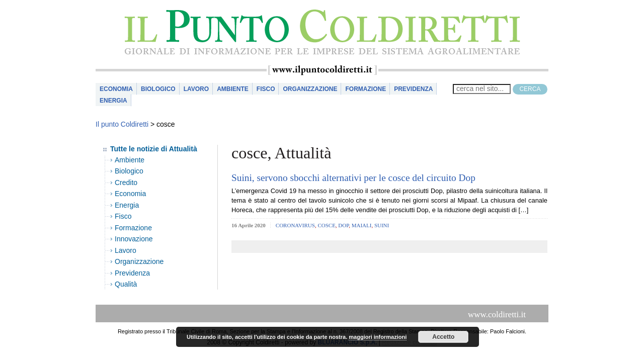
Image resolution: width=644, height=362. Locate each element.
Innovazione (134, 239)
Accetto (443, 337)
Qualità (126, 284)
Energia (113, 101)
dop (343, 225)
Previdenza (413, 89)
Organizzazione (310, 89)
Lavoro (196, 89)
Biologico (158, 89)
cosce (326, 225)
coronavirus (295, 225)
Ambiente (233, 89)
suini (382, 225)
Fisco (266, 89)
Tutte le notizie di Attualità (154, 149)
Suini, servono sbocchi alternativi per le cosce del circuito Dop (353, 178)
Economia (116, 89)
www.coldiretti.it (497, 314)
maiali (362, 225)
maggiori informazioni (378, 337)
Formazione (366, 89)
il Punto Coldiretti (322, 32)
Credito (126, 183)
